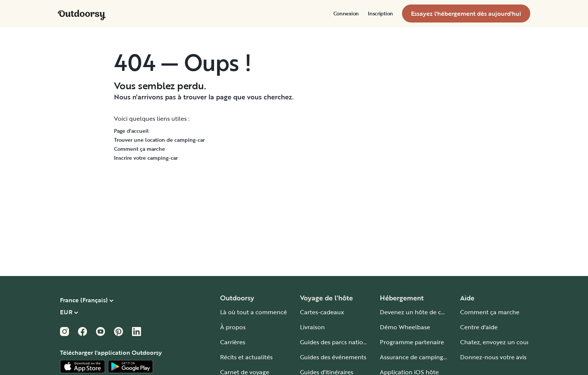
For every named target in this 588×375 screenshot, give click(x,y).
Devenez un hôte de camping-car (427, 312)
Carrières (233, 342)
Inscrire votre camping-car (146, 158)
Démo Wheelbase (405, 327)
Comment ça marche (139, 149)
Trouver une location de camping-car (159, 140)
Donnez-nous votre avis (493, 357)
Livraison (312, 327)
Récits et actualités (246, 357)
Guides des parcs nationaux (338, 342)
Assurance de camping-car (417, 357)
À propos (233, 327)
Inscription (380, 13)
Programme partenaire (412, 342)
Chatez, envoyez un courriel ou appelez (516, 342)
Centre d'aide (479, 327)
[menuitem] (346, 13)
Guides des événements (333, 357)
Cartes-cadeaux (322, 312)
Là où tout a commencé (253, 312)
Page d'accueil (131, 131)
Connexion (346, 13)
